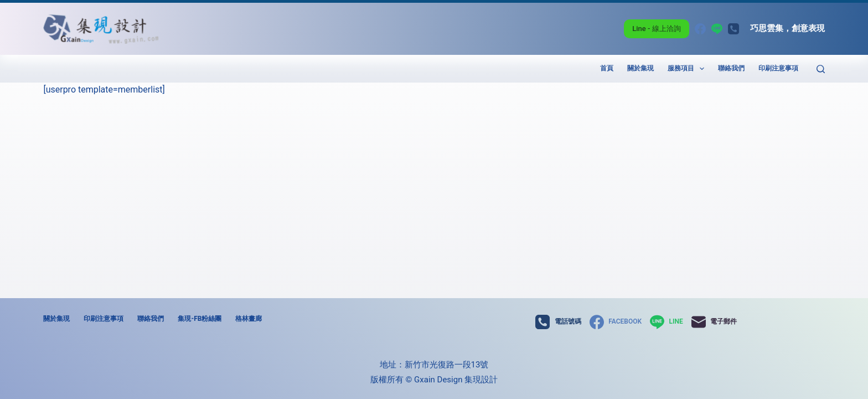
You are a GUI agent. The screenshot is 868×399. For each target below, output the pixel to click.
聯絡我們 (731, 68)
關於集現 (640, 68)
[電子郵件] (714, 322)
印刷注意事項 (778, 68)
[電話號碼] (733, 29)
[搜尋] (821, 69)
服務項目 (688, 69)
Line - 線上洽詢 (656, 29)
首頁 (607, 68)
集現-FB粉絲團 (200, 319)
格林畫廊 (249, 319)
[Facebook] (700, 29)
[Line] (717, 29)
